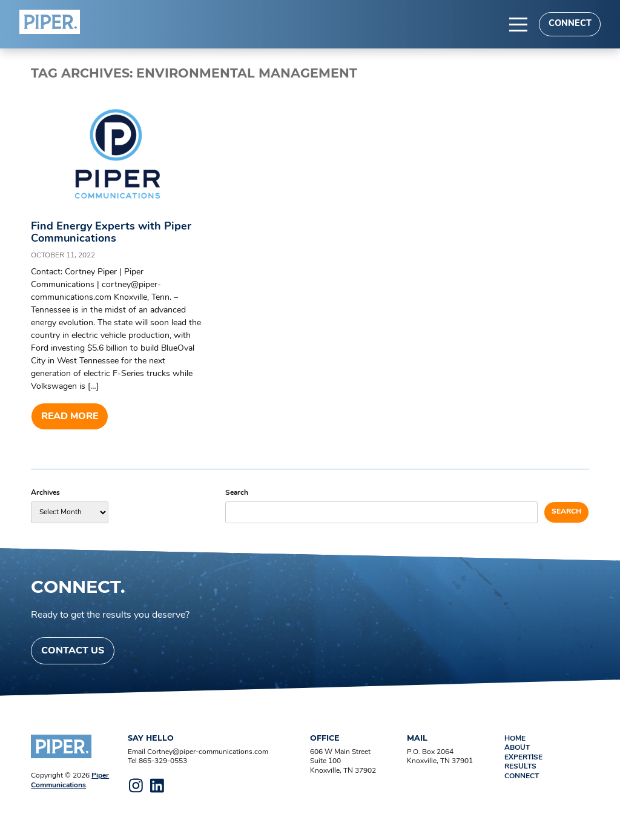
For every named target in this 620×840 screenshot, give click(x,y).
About (517, 748)
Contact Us (73, 651)
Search (237, 493)
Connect (570, 24)
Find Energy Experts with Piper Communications (111, 233)
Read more (70, 417)
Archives (45, 493)
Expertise (523, 758)
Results (520, 767)
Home (515, 739)
